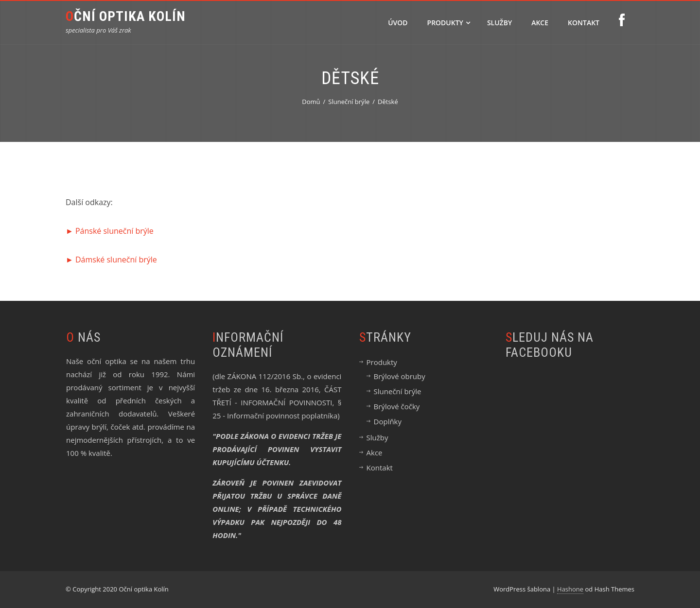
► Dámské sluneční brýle (111, 260)
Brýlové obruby (400, 376)
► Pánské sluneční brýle (110, 231)
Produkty (449, 23)
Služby (499, 23)
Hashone (570, 589)
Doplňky (388, 421)
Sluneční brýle (398, 391)
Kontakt (584, 23)
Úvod (398, 23)
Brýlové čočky (397, 406)
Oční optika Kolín (126, 16)
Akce (540, 23)
